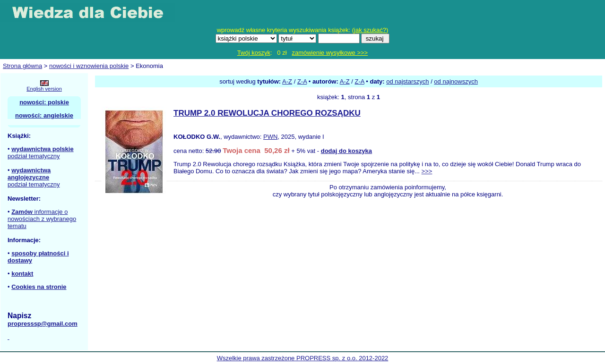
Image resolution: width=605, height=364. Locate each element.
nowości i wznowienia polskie (89, 66)
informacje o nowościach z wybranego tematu (42, 219)
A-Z (287, 81)
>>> (427, 171)
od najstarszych (407, 81)
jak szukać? (370, 30)
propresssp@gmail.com (43, 324)
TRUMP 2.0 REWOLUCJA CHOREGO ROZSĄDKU (267, 113)
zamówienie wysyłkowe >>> (330, 53)
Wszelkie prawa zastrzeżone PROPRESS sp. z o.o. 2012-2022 (303, 358)
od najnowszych (456, 81)
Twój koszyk (254, 53)
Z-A (302, 81)
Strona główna (22, 66)
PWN (270, 137)
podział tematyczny (34, 156)
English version (44, 89)
